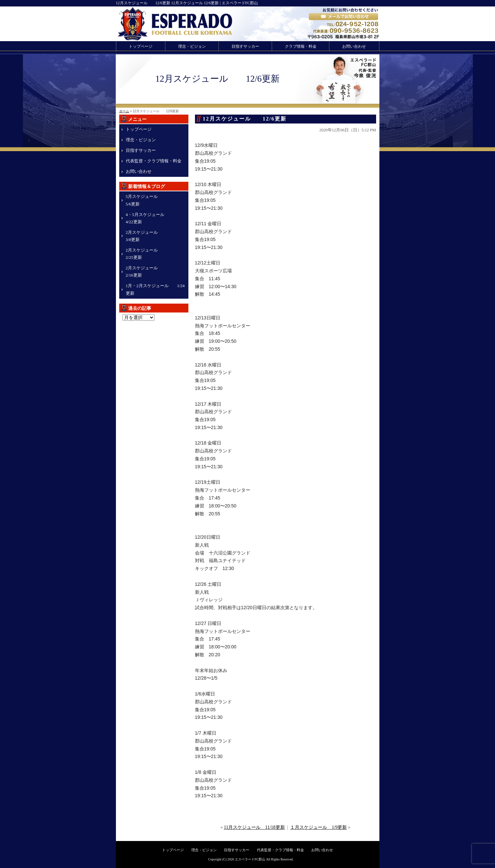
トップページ (141, 46)
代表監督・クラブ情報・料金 (154, 161)
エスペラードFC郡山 (250, 859)
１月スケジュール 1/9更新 (318, 827)
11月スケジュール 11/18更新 (254, 827)
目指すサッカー (245, 46)
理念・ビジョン (192, 46)
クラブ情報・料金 (301, 46)
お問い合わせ (354, 46)
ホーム (124, 111)
